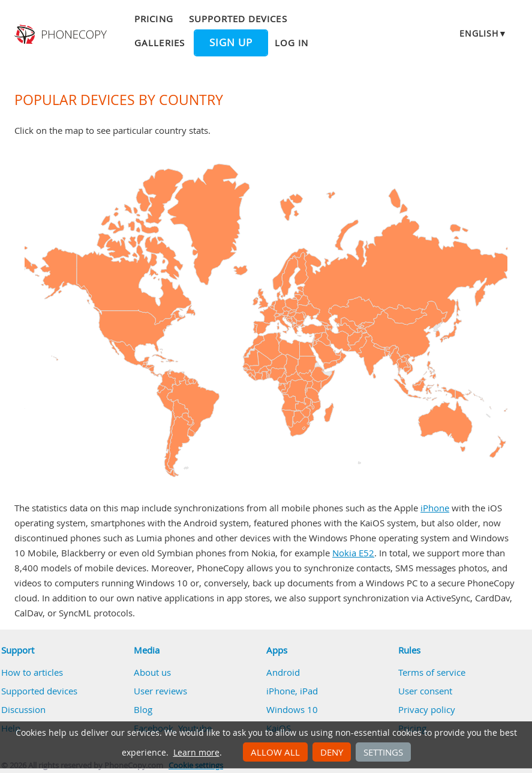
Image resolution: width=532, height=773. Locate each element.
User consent (425, 691)
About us (152, 672)
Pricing (154, 19)
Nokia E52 (353, 553)
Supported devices (238, 19)
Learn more (196, 753)
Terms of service (432, 672)
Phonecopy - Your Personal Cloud (62, 35)
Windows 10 (292, 709)
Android (283, 672)
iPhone (435, 508)
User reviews (160, 691)
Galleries (159, 43)
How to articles (32, 672)
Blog (143, 709)
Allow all (275, 752)
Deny (332, 752)
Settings (383, 752)
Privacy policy (427, 709)
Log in (291, 43)
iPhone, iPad (292, 691)
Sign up (231, 43)
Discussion (23, 709)
